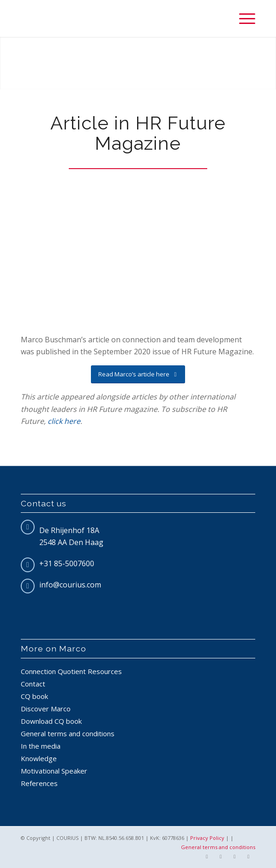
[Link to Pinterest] (248, 856)
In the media (41, 746)
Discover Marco (46, 709)
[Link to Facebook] (207, 856)
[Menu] (243, 18)
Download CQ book (51, 721)
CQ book (34, 696)
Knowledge (39, 758)
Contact (33, 684)
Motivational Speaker (54, 771)
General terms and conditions (68, 733)
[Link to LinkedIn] (234, 856)
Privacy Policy (207, 838)
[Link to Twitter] (221, 856)
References (39, 783)
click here (64, 421)
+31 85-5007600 (67, 563)
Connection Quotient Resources (71, 671)
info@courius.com (70, 585)
